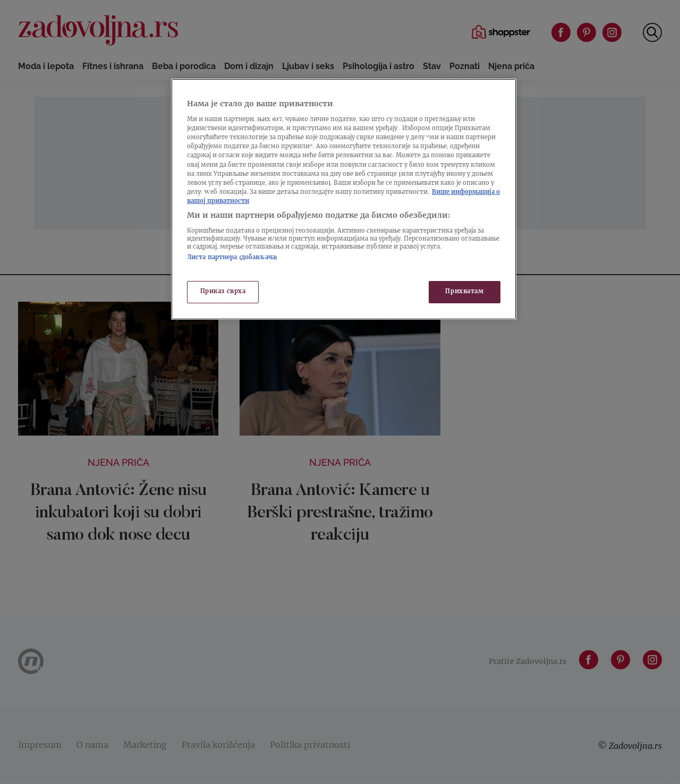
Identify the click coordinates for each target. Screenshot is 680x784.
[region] (344, 199)
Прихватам (464, 292)
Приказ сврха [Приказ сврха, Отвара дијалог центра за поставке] (223, 292)
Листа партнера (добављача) (232, 258)
